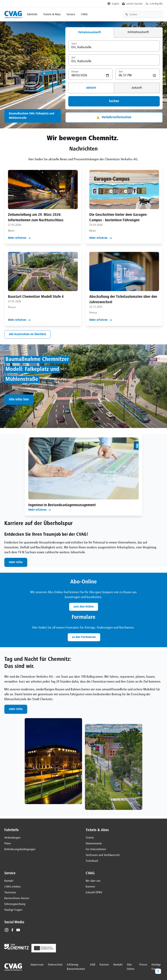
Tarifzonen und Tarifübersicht (103, 855)
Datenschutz (55, 965)
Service (71, 15)
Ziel (73, 58)
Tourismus (10, 893)
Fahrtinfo (32, 15)
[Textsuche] (143, 15)
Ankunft (137, 88)
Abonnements (94, 844)
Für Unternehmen (96, 849)
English (115, 4)
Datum (75, 72)
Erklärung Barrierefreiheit (76, 967)
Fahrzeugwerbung (15, 904)
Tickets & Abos (52, 15)
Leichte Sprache (135, 4)
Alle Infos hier (19, 400)
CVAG (84, 15)
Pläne (8, 844)
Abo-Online (131, 967)
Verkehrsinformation (114, 117)
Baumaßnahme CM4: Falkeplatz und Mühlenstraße (32, 116)
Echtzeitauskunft (138, 32)
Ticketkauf (92, 861)
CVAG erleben (13, 887)
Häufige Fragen (13, 910)
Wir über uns (93, 881)
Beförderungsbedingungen (20, 849)
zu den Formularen (84, 637)
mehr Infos (16, 562)
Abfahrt (91, 88)
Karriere (90, 887)
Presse (143, 965)
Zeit (121, 72)
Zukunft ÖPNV (94, 893)
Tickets (90, 838)
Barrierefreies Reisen (17, 898)
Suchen (114, 101)
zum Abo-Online (84, 607)
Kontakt (9, 881)
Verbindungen (12, 838)
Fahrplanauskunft (90, 32)
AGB (93, 965)
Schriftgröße (156, 4)
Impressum (37, 965)
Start (74, 44)
